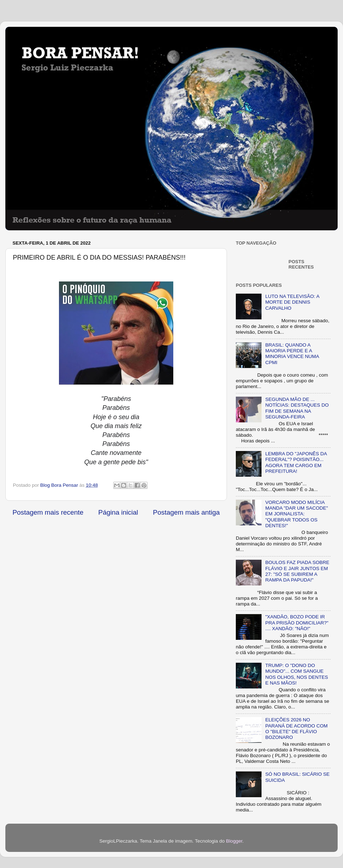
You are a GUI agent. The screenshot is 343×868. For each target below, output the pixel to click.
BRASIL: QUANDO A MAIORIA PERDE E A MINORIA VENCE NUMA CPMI (292, 354)
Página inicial (118, 512)
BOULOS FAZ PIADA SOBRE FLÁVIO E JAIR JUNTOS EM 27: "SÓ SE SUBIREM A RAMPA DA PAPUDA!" (297, 571)
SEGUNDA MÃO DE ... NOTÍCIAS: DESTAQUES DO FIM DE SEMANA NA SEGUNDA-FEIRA (297, 408)
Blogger (234, 841)
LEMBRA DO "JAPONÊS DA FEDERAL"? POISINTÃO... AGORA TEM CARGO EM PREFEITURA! (296, 462)
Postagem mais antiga (186, 512)
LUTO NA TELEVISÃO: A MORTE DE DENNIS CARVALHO (292, 302)
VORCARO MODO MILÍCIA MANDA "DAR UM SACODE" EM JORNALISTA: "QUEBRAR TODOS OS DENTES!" (296, 514)
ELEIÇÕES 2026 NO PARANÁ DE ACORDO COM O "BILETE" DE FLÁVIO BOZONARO (296, 729)
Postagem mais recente (48, 512)
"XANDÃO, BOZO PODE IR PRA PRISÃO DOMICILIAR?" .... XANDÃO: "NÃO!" (297, 622)
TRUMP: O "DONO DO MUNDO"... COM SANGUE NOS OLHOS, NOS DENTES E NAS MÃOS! (297, 674)
